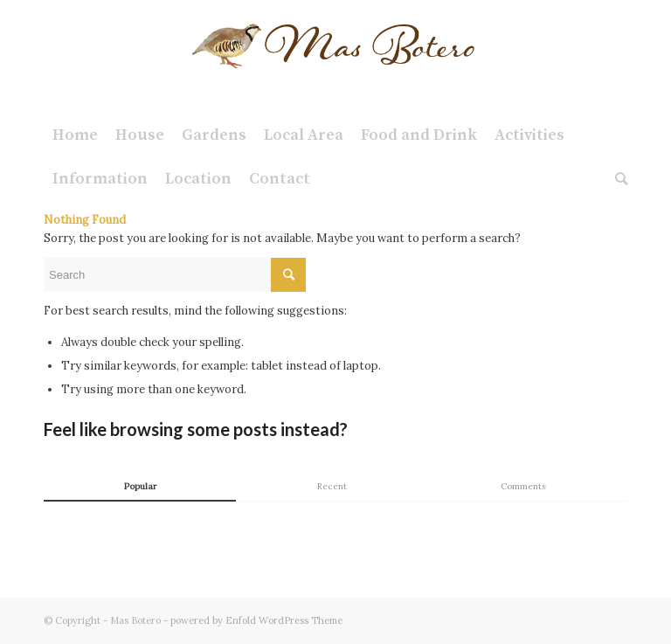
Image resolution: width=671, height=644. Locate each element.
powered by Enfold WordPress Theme (256, 620)
